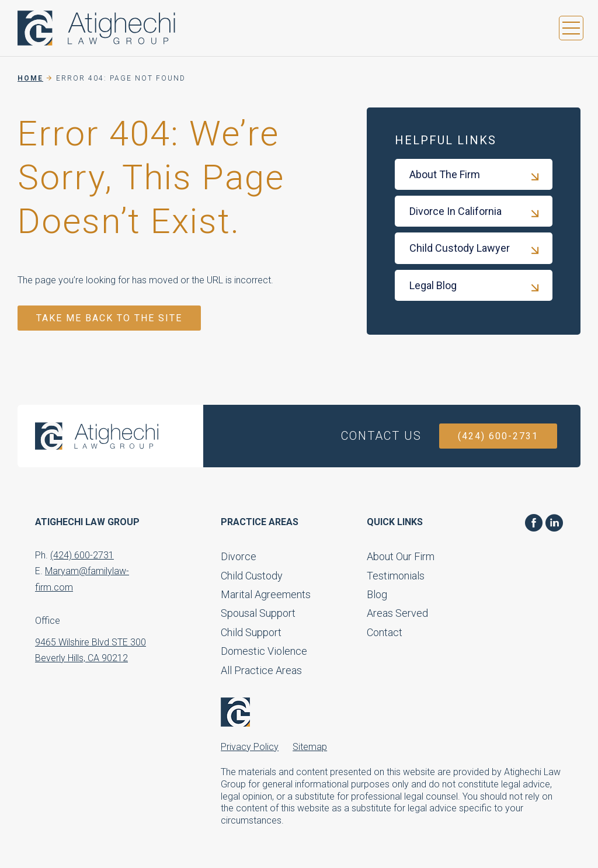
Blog (377, 594)
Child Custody (252, 576)
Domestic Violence (264, 651)
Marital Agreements (266, 594)
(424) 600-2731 (498, 436)
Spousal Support (258, 613)
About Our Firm (401, 556)
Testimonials (396, 576)
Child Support (251, 632)
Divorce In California (456, 211)
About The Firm (445, 174)
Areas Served (397, 613)
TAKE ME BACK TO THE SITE (109, 318)
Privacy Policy (250, 747)
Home (30, 78)
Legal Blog (433, 285)
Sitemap (310, 747)
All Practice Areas (261, 670)
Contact (385, 632)
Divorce (239, 556)
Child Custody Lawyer (460, 248)
